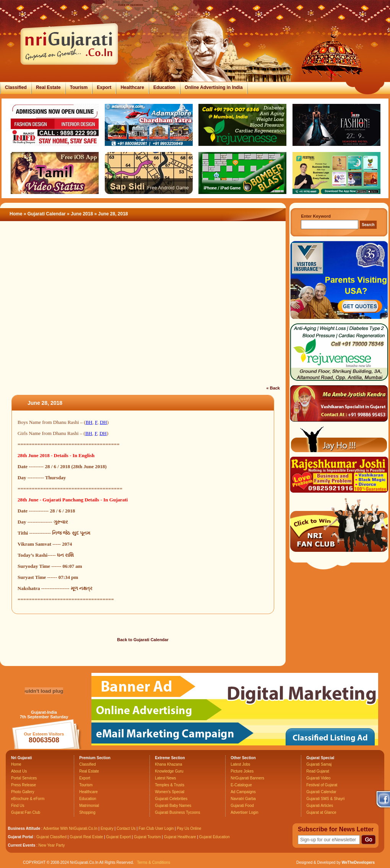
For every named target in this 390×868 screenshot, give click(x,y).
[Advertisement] (72, 297)
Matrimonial (89, 806)
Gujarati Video (318, 778)
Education (164, 87)
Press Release (24, 785)
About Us (19, 771)
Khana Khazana (168, 764)
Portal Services (24, 778)
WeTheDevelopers (358, 862)
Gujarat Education (214, 837)
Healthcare (132, 87)
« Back (273, 388)
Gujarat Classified (51, 837)
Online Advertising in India (214, 87)
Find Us (18, 806)
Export (104, 87)
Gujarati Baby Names (173, 806)
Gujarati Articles (320, 806)
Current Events (22, 845)
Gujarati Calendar (47, 214)
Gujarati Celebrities (171, 799)
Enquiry (108, 828)
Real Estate (48, 87)
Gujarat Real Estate (86, 837)
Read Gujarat (318, 771)
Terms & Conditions (154, 862)
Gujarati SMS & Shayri (325, 799)
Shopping (87, 812)
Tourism (79, 87)
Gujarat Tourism (147, 837)
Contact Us (126, 828)
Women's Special (170, 792)
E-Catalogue (241, 785)
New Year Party (52, 845)
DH (103, 422)
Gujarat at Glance (321, 812)
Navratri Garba (243, 799)
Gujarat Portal (21, 837)
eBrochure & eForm (28, 799)
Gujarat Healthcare (180, 837)
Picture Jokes (242, 771)
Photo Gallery (23, 792)
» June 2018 (80, 214)
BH (89, 422)
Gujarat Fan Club (26, 812)
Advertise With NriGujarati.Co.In (70, 828)
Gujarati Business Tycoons (177, 812)
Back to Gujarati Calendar (143, 640)
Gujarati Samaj (319, 764)
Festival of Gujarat (322, 785)
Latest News (165, 778)
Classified (16, 87)
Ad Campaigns (243, 792)
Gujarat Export (119, 837)
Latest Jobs (240, 764)
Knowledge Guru (169, 771)
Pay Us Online (189, 828)
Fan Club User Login (156, 828)
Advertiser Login (244, 812)
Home (16, 214)
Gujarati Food (242, 806)
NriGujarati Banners (247, 778)
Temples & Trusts (170, 785)
